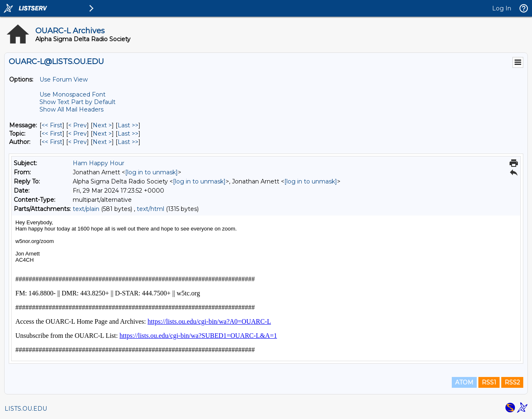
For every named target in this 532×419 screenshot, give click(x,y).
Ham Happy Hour (99, 163)
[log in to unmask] (151, 172)
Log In (502, 8)
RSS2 (512, 382)
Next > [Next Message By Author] (102, 142)
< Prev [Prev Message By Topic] (78, 134)
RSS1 (489, 382)
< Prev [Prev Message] (78, 125)
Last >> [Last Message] (128, 125)
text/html (150, 209)
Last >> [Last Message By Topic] (128, 134)
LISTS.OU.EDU (26, 409)
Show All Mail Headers (71, 109)
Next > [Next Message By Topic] (102, 134)
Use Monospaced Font (73, 94)
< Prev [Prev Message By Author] (78, 142)
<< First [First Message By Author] (52, 142)
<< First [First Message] (52, 125)
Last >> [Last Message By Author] (128, 142)
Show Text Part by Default (78, 102)
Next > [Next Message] (102, 125)
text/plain (86, 209)
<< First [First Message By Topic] (52, 134)
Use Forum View (64, 79)
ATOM (464, 382)
